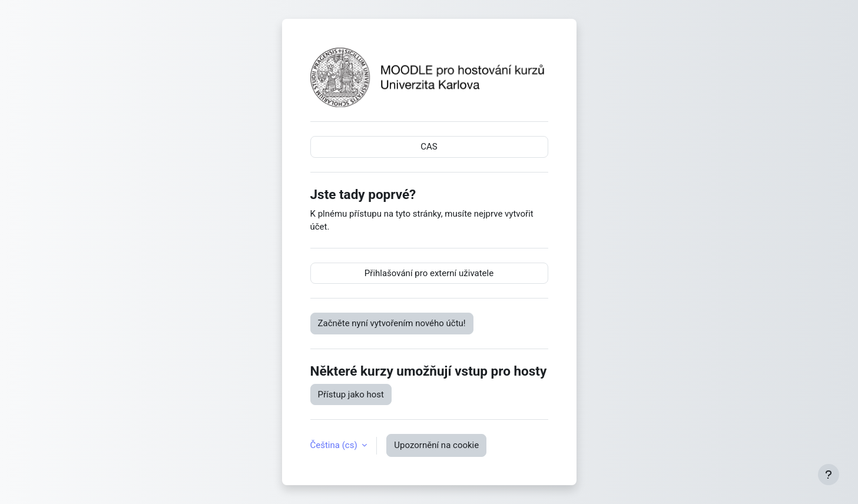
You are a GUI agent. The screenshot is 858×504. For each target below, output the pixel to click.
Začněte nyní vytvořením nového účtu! (392, 323)
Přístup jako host (351, 394)
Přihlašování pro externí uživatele (429, 273)
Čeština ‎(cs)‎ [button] (335, 445)
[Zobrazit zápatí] (829, 475)
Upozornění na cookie (436, 445)
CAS (429, 147)
